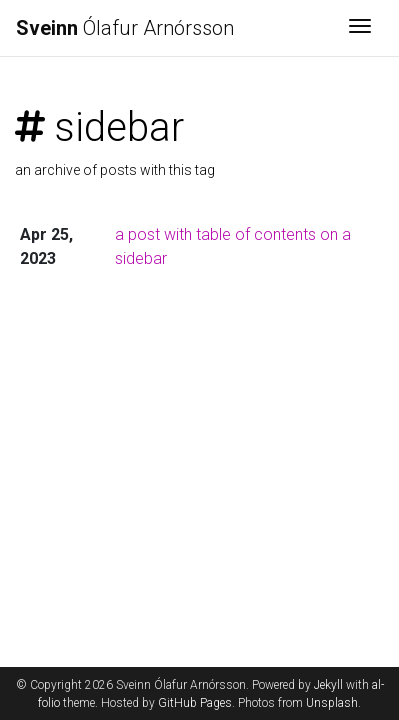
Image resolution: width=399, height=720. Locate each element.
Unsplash (332, 703)
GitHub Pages (195, 703)
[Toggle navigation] (360, 28)
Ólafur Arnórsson (125, 28)
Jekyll (328, 685)
